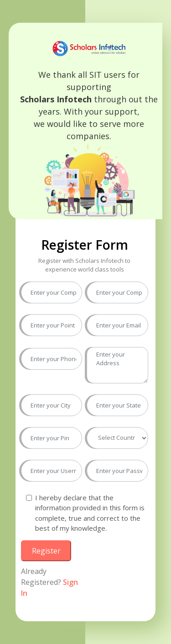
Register (46, 551)
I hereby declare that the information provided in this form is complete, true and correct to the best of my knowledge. (90, 513)
